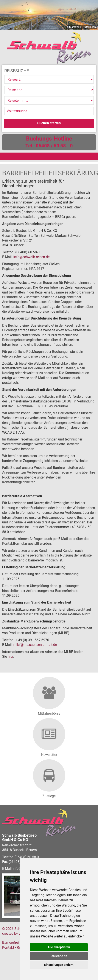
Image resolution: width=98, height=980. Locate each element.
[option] (49, 15)
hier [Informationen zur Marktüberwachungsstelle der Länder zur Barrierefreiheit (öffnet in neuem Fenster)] (10, 657)
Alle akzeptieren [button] (59, 947)
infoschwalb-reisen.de (31, 257)
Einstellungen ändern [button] (59, 965)
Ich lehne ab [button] (59, 956)
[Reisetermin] (49, 100)
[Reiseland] (49, 90)
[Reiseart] (49, 79)
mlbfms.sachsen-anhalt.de (35, 645)
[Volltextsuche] (49, 111)
